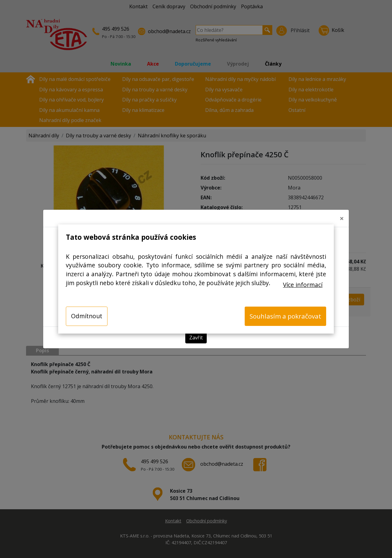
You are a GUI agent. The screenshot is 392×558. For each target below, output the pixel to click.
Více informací (303, 285)
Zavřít (196, 335)
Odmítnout (87, 316)
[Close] (342, 216)
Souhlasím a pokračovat (285, 316)
